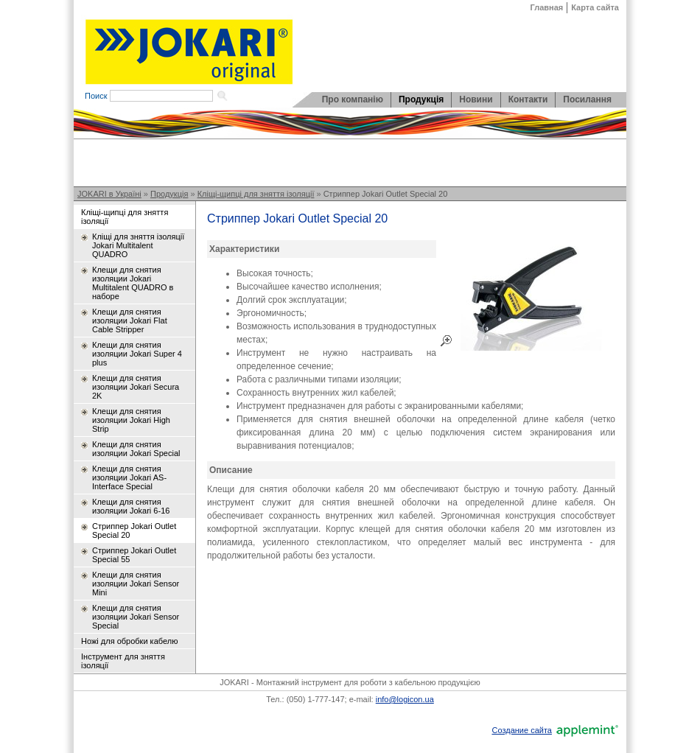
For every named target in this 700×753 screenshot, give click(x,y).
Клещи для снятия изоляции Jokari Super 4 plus (137, 354)
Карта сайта (595, 7)
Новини (476, 99)
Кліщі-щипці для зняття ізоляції (256, 194)
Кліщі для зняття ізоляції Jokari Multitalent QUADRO (138, 245)
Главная (547, 7)
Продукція (421, 99)
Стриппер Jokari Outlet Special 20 (386, 194)
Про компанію (353, 99)
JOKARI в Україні (109, 194)
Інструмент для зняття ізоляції (123, 661)
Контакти (528, 99)
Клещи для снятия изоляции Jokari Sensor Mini (136, 584)
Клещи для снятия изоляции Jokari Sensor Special (136, 617)
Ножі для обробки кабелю (129, 641)
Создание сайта (521, 730)
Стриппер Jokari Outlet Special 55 (134, 555)
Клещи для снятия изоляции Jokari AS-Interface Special (129, 477)
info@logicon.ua (405, 699)
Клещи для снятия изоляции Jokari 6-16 (131, 506)
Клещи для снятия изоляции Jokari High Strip (131, 420)
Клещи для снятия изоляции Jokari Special (136, 449)
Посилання (587, 99)
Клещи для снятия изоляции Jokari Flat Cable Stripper (130, 321)
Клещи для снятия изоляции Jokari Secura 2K (136, 387)
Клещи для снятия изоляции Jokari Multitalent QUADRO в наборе (133, 283)
